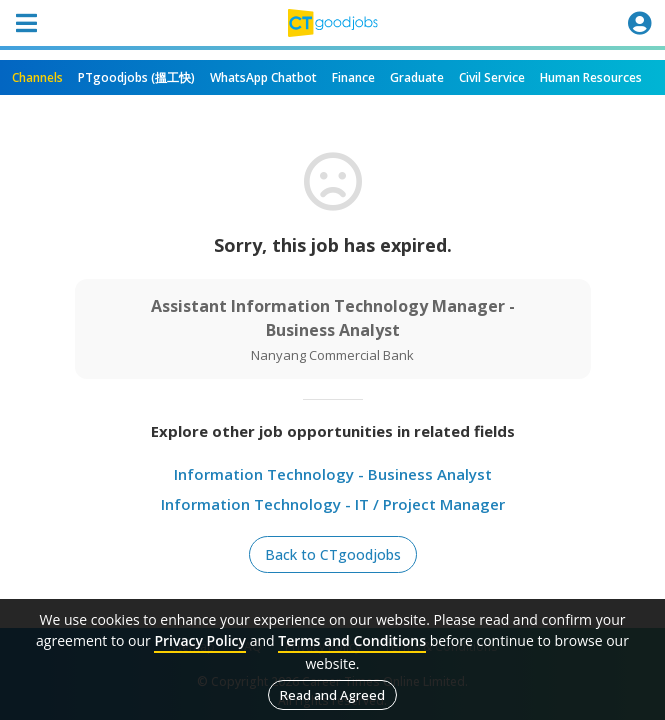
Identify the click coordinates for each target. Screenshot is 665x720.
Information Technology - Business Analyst (333, 474)
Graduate (417, 77)
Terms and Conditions (352, 640)
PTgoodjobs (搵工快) (136, 77)
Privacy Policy (200, 640)
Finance (353, 77)
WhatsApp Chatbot (263, 77)
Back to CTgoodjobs (333, 554)
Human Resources (591, 77)
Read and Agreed (332, 695)
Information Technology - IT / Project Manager (333, 504)
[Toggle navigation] (26, 23)
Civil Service (492, 77)
